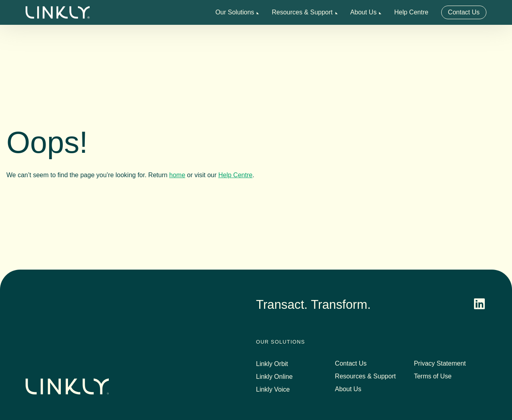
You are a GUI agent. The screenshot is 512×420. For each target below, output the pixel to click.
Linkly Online (274, 377)
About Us (364, 12)
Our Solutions (235, 12)
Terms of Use (433, 376)
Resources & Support (302, 12)
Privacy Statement (440, 363)
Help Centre (411, 12)
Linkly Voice (273, 389)
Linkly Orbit (272, 364)
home (177, 175)
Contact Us (464, 12)
